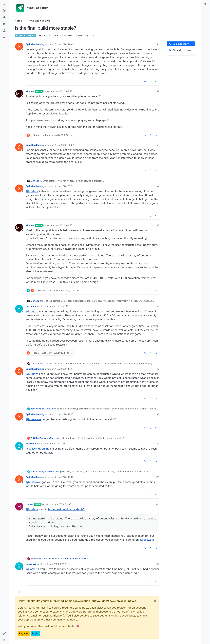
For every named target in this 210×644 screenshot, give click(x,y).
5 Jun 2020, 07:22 (57, 564)
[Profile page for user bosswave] (19, 309)
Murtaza (30, 91)
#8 (158, 414)
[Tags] (4, 17)
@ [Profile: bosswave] (33, 419)
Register (24, 633)
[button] (4, 633)
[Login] (206, 4)
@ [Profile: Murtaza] (32, 191)
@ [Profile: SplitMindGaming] (38, 449)
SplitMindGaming (35, 44)
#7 (158, 369)
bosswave (31, 306)
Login (35, 633)
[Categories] (4, 4)
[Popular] (4, 24)
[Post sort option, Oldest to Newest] (181, 50)
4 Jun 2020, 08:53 (63, 225)
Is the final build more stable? (66, 509)
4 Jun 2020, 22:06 (62, 504)
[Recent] (4, 11)
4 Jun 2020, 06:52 (64, 145)
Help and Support (26, 35)
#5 (158, 225)
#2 (158, 91)
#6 (158, 306)
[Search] (4, 37)
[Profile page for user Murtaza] (19, 94)
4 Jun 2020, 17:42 (64, 477)
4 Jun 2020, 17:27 (56, 306)
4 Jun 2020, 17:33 (64, 414)
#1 (158, 44)
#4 (158, 186)
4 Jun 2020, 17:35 (56, 444)
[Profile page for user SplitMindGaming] (19, 47)
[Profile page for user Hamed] (19, 507)
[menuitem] (206, 4)
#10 (158, 477)
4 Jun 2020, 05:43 (63, 91)
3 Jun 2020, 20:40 (64, 44)
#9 (158, 444)
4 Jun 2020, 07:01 (64, 186)
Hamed (30, 504)
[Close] (155, 601)
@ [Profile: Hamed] (31, 569)
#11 (158, 504)
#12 (158, 564)
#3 (158, 145)
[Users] (4, 30)
